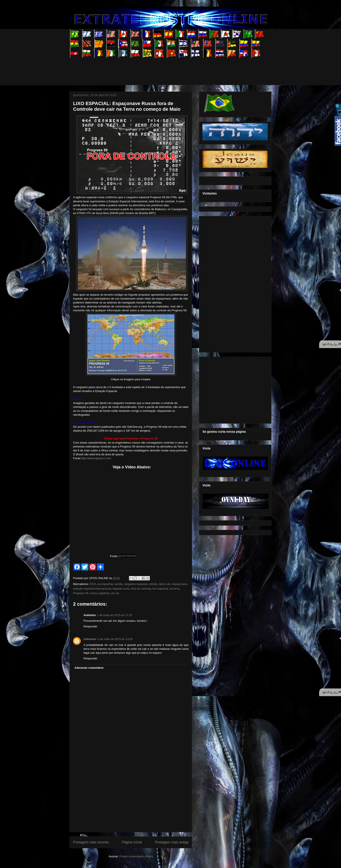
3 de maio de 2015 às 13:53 (115, 639)
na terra (174, 589)
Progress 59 (81, 593)
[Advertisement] (149, 68)
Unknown (90, 639)
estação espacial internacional (92, 589)
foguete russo (121, 589)
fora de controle (141, 589)
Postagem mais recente (91, 842)
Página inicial (132, 842)
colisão (153, 584)
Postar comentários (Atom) (136, 856)
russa (93, 593)
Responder (90, 626)
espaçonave (179, 584)
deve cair (165, 584)
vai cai (115, 593)
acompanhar (105, 584)
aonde (119, 584)
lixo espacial (160, 589)
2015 (93, 584)
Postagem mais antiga (172, 842)
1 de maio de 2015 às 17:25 (115, 615)
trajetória (104, 593)
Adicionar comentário (89, 668)
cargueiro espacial (135, 584)
